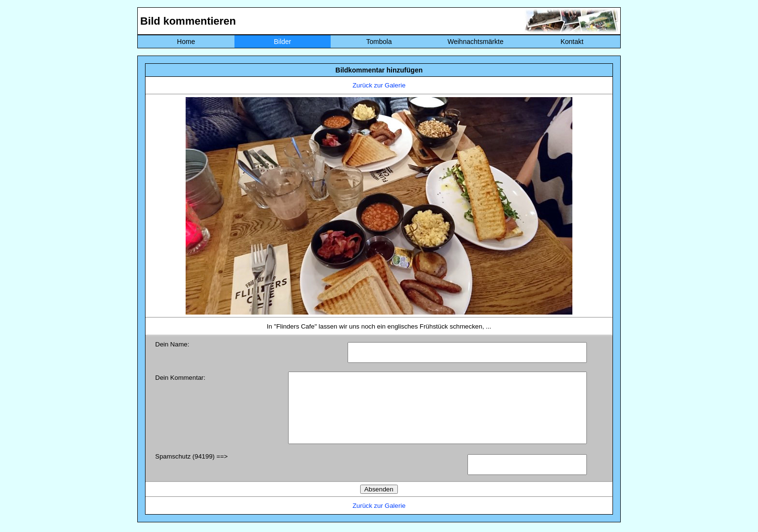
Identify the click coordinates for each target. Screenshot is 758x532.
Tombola (379, 42)
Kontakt (572, 42)
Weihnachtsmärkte (476, 42)
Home (186, 42)
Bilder (282, 42)
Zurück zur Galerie (379, 85)
